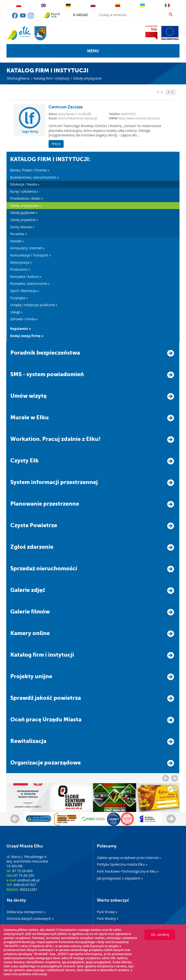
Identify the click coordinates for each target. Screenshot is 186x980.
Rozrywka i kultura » (26, 277)
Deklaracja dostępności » (26, 912)
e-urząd (80, 15)
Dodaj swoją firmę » (27, 336)
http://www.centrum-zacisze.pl (139, 118)
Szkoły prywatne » (24, 220)
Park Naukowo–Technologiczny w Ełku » (128, 871)
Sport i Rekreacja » (25, 291)
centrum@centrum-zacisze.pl (78, 118)
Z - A (160, 92)
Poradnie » (18, 234)
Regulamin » (21, 329)
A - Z (170, 92)
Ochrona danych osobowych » (30, 919)
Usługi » (16, 312)
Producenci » (20, 269)
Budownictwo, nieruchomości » (34, 177)
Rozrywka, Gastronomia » (30, 283)
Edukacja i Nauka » (25, 184)
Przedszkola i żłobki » (27, 198)
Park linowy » (107, 912)
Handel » (17, 241)
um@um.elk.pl (28, 880)
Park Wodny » (108, 919)
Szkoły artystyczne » (26, 206)
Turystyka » (19, 298)
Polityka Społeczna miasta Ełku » (122, 864)
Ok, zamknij (160, 935)
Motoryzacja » (21, 262)
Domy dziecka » (22, 227)
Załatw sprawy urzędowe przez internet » (129, 858)
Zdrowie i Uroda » (24, 319)
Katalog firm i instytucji (51, 78)
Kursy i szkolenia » (24, 191)
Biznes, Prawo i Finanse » (30, 170)
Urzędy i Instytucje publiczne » (34, 305)
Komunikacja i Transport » (30, 255)
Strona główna (18, 78)
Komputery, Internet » (27, 248)
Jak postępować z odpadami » (120, 878)
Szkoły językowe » (24, 213)
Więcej (56, 144)
